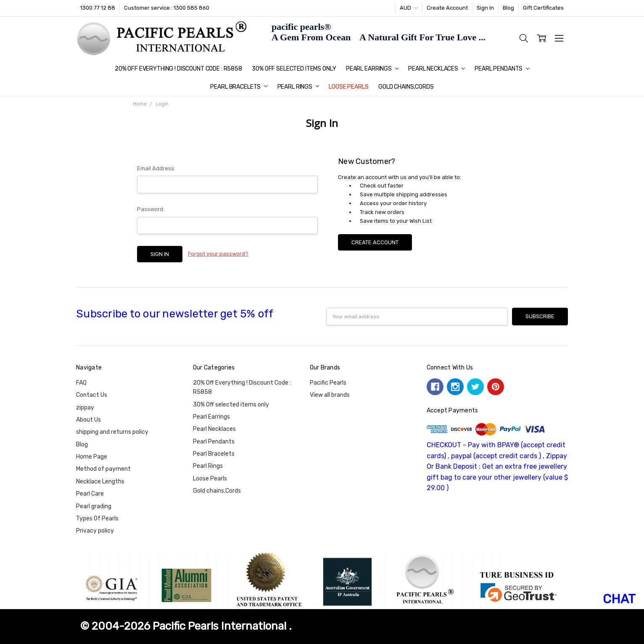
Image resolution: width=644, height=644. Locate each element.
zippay (85, 408)
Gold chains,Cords (406, 87)
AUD (409, 8)
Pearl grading (94, 506)
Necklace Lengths (100, 482)
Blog (508, 8)
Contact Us (92, 395)
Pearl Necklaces (437, 69)
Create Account (447, 8)
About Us (88, 420)
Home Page (92, 457)
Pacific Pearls (328, 383)
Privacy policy (95, 531)
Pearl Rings (298, 87)
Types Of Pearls (97, 519)
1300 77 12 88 (98, 8)
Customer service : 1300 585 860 (167, 8)
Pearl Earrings (372, 69)
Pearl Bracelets (239, 87)
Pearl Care (90, 494)
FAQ (81, 383)
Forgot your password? (218, 254)
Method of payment (103, 469)
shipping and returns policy (112, 432)
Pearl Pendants (502, 69)
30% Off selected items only (294, 69)
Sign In (485, 8)
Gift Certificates (543, 8)
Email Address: (156, 168)
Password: (151, 209)
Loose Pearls (348, 87)
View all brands (330, 395)
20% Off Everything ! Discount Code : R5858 (178, 69)
